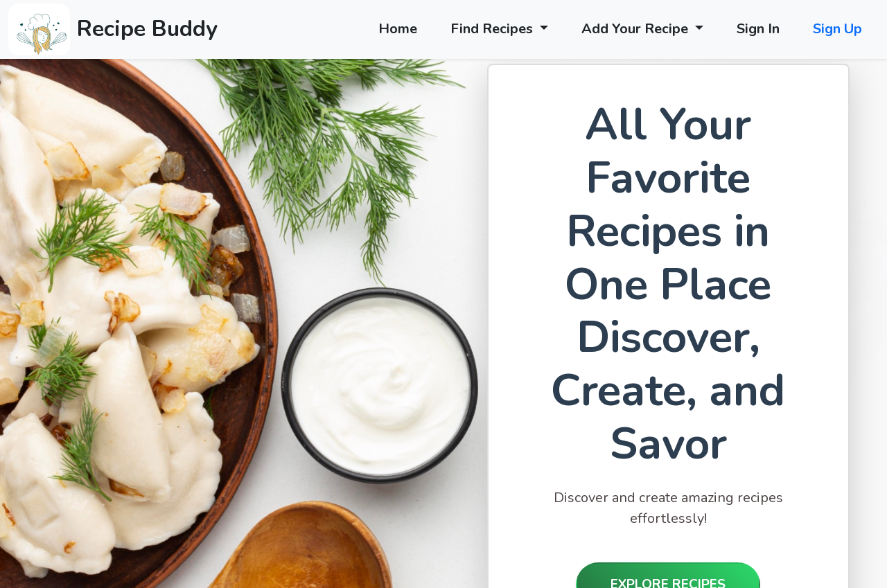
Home (398, 29)
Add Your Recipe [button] (636, 29)
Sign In (758, 29)
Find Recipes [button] (493, 29)
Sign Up (837, 29)
